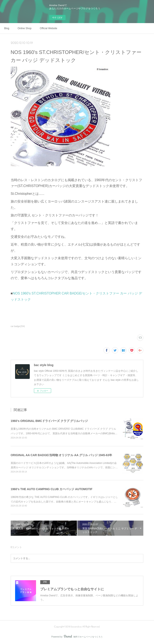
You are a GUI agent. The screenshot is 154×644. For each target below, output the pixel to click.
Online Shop (25, 28)
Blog (7, 28)
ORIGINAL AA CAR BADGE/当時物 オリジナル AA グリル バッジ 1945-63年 (61, 455)
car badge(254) (18, 326)
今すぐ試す (57, 18)
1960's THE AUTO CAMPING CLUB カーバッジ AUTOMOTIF (52, 489)
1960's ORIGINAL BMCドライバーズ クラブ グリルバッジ (49, 421)
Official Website (49, 28)
